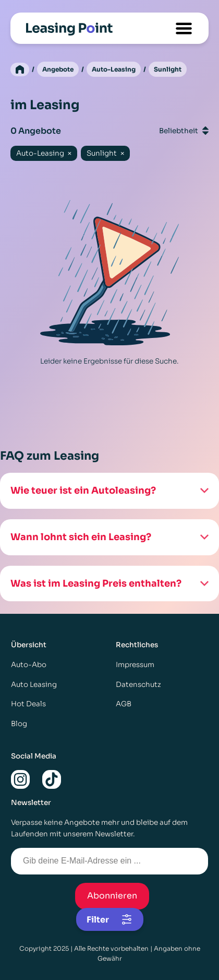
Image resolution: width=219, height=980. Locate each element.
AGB (124, 704)
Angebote (58, 69)
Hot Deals (28, 704)
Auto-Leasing (114, 69)
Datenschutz (138, 685)
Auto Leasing (34, 685)
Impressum (135, 665)
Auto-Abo (29, 665)
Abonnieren (112, 896)
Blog (19, 724)
